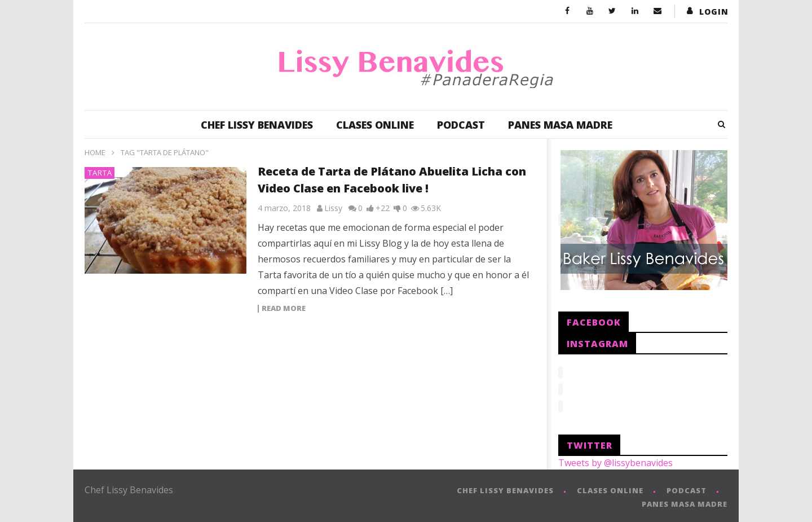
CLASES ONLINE (375, 125)
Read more (284, 309)
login (714, 12)
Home (95, 152)
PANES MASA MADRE (560, 125)
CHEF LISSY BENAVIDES (257, 125)
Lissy (333, 208)
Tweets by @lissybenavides (615, 459)
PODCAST (461, 125)
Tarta (100, 173)
